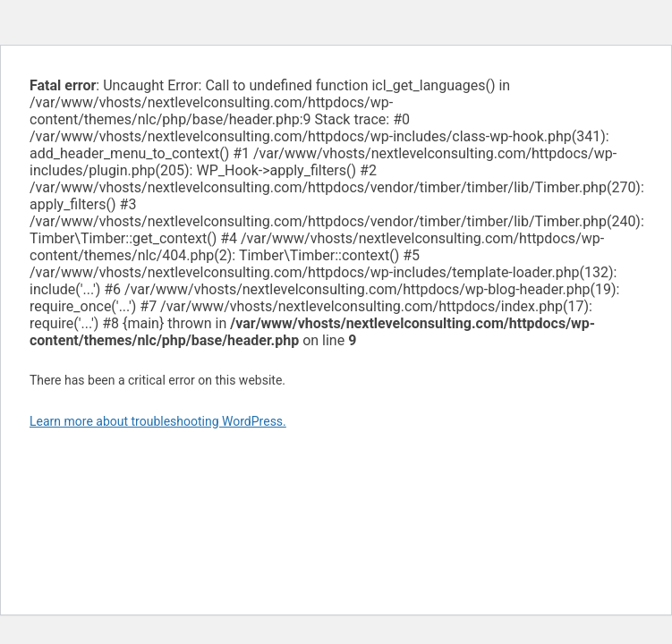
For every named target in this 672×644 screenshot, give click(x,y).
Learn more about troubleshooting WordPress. (158, 421)
